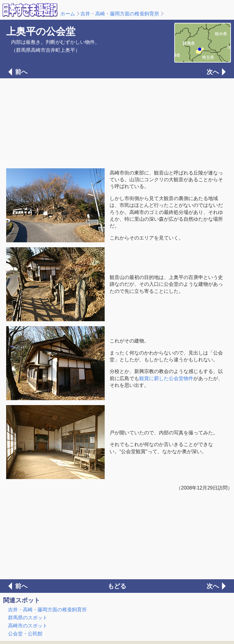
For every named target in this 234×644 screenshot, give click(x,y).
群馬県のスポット (28, 618)
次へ (213, 72)
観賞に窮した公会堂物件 (166, 378)
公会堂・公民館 (25, 634)
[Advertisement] (117, 123)
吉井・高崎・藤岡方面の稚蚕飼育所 (120, 14)
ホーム (68, 14)
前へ (21, 72)
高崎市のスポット (28, 626)
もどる (117, 586)
